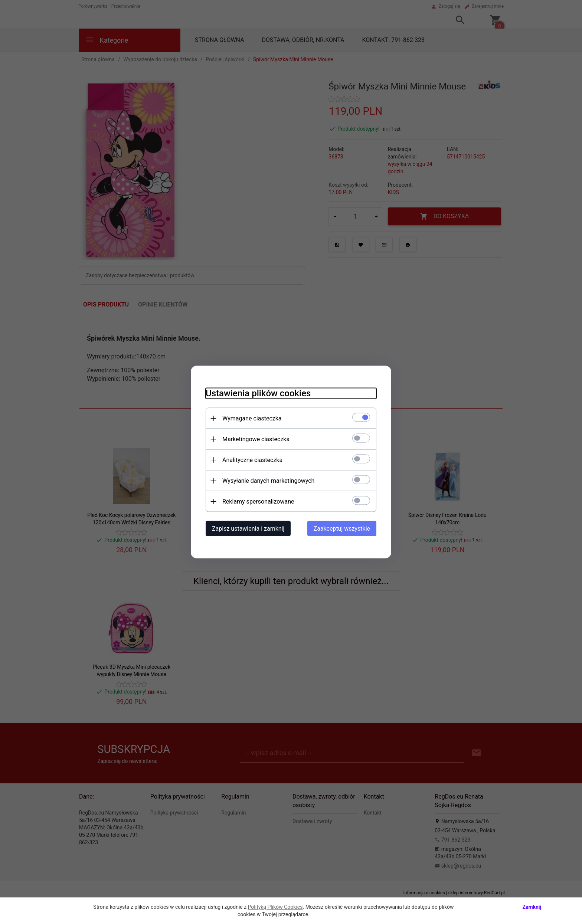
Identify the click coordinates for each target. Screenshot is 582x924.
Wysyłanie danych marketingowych (268, 481)
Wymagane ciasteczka (252, 418)
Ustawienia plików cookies (258, 393)
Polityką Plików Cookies (275, 907)
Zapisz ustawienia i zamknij (248, 529)
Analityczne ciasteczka (252, 460)
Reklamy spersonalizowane (258, 502)
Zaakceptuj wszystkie (342, 529)
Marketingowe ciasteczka (256, 439)
